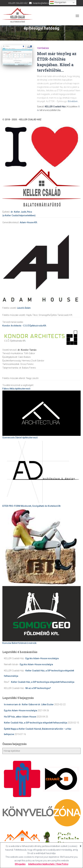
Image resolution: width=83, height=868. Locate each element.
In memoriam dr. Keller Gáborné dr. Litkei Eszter (29, 704)
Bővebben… (73, 101)
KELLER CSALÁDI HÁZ (18, 3)
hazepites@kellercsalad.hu (44, 3)
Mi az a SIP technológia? (38, 688)
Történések (43, 48)
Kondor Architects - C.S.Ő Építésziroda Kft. (25, 326)
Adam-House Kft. (29, 222)
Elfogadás (20, 864)
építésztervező (16, 389)
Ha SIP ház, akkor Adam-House (20, 717)
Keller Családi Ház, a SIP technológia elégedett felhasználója (43, 682)
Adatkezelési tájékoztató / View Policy (48, 864)
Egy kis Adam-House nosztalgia (42, 658)
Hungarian (58, 3)
